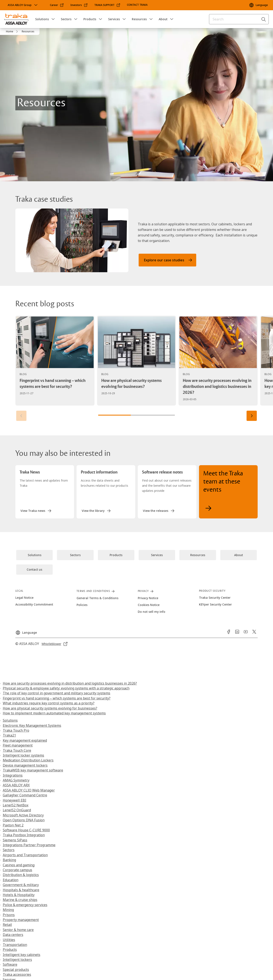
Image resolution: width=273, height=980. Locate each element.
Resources (139, 19)
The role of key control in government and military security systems (57, 693)
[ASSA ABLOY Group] (23, 5)
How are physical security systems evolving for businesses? (50, 708)
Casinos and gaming (19, 865)
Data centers (13, 935)
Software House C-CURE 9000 (26, 830)
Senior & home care (18, 930)
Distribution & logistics (21, 875)
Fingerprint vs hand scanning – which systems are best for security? (57, 698)
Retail (7, 925)
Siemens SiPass (15, 840)
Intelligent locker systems (23, 755)
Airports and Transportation (25, 855)
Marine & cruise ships (20, 900)
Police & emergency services (25, 905)
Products (90, 19)
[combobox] (239, 19)
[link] (57, 5)
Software (10, 964)
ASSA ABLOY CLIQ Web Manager (29, 790)
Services (114, 19)
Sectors (66, 19)
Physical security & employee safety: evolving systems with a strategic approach (66, 688)
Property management (21, 920)
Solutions (42, 19)
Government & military (21, 885)
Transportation (15, 945)
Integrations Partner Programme (29, 845)
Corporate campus (17, 870)
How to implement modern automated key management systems (54, 713)
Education (11, 880)
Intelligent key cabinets (22, 955)
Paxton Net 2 (13, 825)
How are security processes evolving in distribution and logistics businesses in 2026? (70, 683)
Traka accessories (17, 974)
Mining (8, 910)
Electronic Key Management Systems (32, 725)
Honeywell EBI (15, 800)
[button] (53, 19)
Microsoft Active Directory (23, 815)
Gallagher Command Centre (25, 795)
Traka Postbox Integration (24, 835)
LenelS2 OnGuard (17, 810)
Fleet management (18, 745)
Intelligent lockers (17, 960)
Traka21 (9, 735)
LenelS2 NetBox (16, 805)
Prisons (9, 915)
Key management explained (25, 740)
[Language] (258, 5)
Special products (16, 970)
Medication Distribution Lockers (28, 760)
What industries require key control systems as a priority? (49, 703)
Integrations (13, 775)
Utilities (9, 940)
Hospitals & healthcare (21, 890)
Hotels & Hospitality (19, 895)
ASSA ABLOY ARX (16, 785)
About (163, 19)
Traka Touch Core (17, 750)
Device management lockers (25, 765)
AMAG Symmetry (16, 780)
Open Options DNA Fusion (24, 820)
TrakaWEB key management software (33, 770)
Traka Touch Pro (16, 730)
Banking (9, 860)
